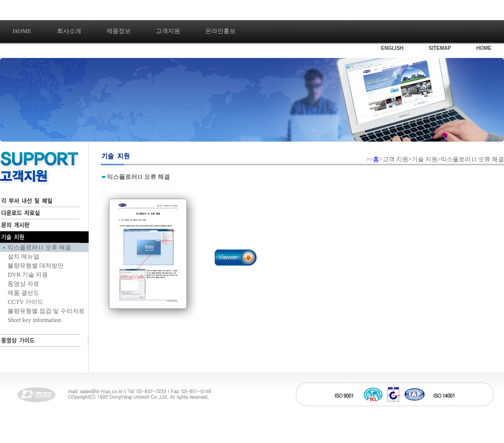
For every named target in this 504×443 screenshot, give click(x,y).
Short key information (34, 320)
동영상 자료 (23, 284)
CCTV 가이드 (25, 302)
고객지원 (168, 31)
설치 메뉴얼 (23, 257)
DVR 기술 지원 (27, 275)
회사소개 (69, 31)
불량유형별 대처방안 (36, 266)
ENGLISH (392, 48)
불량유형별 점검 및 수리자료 (46, 311)
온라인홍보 (220, 31)
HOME (484, 48)
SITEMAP (440, 48)
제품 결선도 (23, 293)
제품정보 (118, 31)
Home (22, 31)
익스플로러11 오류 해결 (39, 247)
